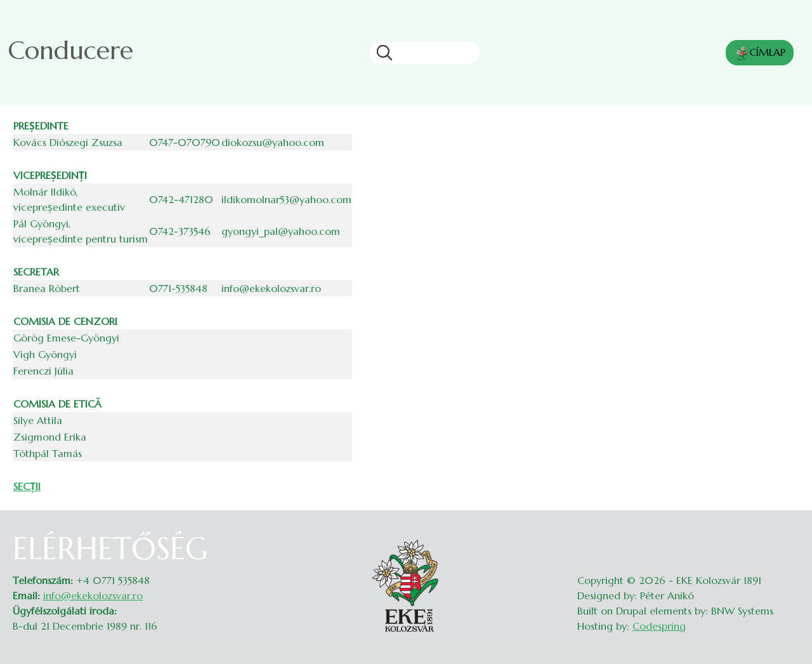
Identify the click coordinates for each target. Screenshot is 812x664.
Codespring (659, 626)
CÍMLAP (760, 53)
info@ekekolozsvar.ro (93, 595)
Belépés (787, 538)
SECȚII (27, 486)
